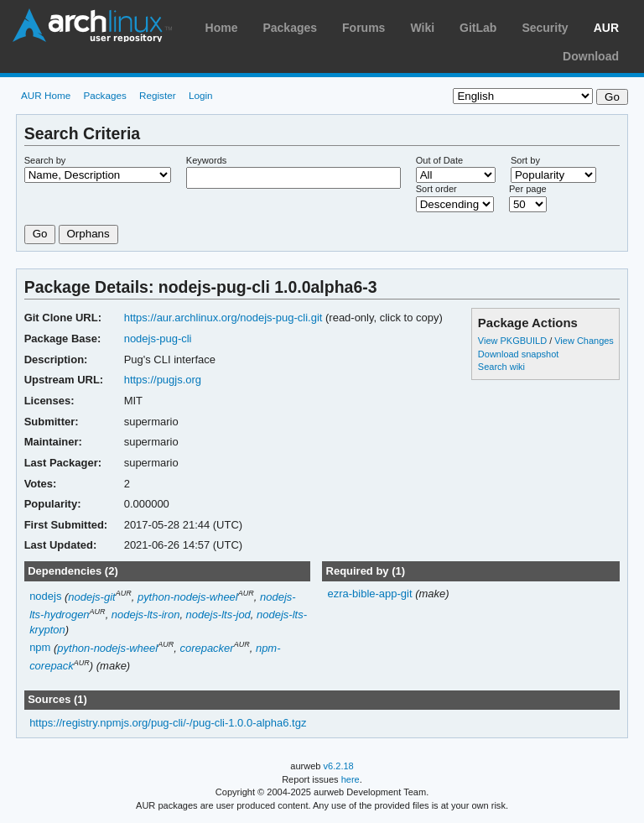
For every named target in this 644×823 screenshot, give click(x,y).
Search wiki (501, 367)
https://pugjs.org (163, 380)
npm (40, 648)
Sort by (525, 160)
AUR (606, 28)
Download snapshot (518, 354)
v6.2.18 (339, 766)
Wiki (422, 28)
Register (158, 95)
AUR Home (46, 95)
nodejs (45, 597)
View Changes (584, 341)
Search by (45, 160)
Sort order (436, 189)
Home (222, 28)
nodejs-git (91, 597)
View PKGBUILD (514, 341)
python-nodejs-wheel (188, 597)
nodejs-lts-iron (146, 615)
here (351, 779)
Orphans (88, 234)
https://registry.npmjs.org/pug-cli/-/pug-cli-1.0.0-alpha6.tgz (168, 723)
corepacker (206, 648)
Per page (528, 189)
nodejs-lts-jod (218, 615)
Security (545, 28)
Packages (290, 28)
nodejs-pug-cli (158, 339)
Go (40, 234)
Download (591, 56)
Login (201, 95)
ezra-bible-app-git (371, 594)
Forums (364, 28)
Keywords (206, 160)
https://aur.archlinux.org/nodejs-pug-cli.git (223, 318)
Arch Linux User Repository (92, 25)
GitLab (478, 28)
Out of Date (439, 160)
